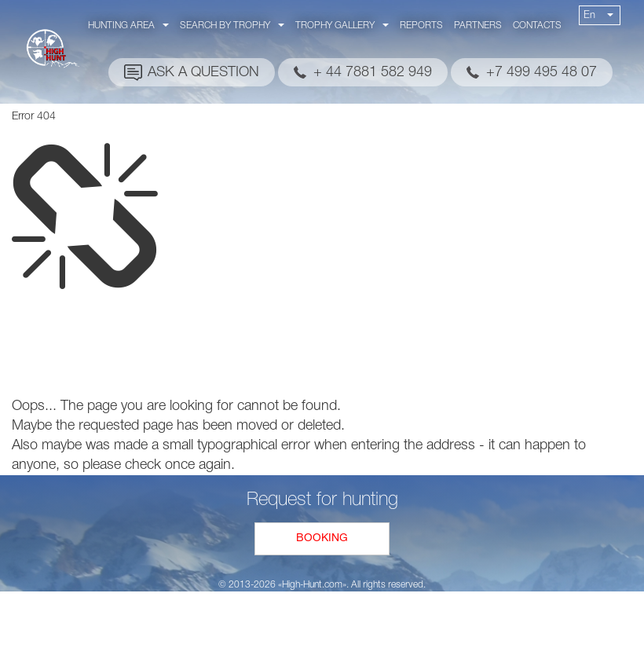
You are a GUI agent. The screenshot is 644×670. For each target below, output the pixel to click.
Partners (478, 26)
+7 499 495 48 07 (542, 72)
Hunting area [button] (128, 26)
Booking (322, 538)
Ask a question (203, 72)
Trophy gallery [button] (342, 26)
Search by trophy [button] (232, 26)
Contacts (537, 26)
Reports (421, 26)
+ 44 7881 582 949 (373, 72)
